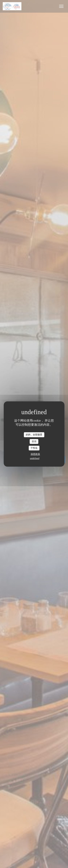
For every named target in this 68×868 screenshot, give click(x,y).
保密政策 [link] (35, 454)
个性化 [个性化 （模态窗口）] (34, 448)
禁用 (34, 441)
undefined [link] (35, 458)
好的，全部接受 (34, 435)
